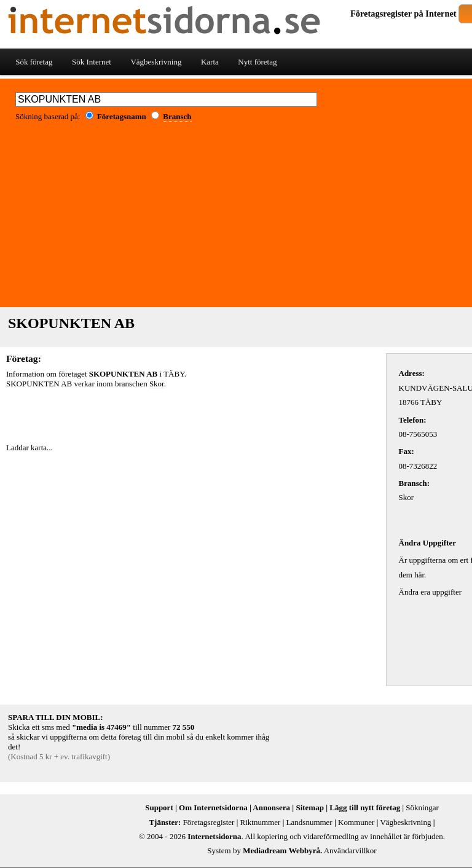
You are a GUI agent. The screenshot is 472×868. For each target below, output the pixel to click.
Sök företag (34, 62)
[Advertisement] (150, 413)
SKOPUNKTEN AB (71, 323)
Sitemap (310, 807)
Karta (210, 62)
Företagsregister (381, 14)
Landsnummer (309, 822)
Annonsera (271, 807)
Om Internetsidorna (213, 807)
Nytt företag (257, 62)
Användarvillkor (350, 850)
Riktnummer (261, 822)
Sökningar (422, 807)
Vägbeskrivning (156, 62)
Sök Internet (92, 62)
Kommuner (356, 822)
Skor (157, 384)
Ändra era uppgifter (431, 592)
